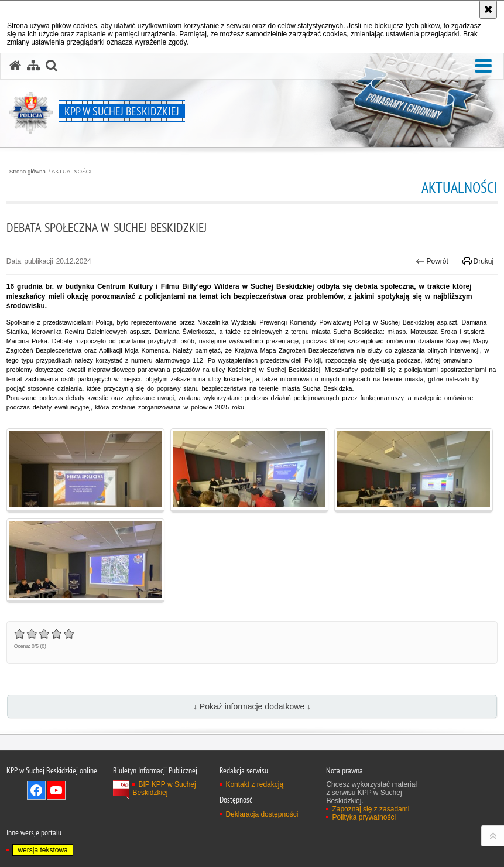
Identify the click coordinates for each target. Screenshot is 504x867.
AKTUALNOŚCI (72, 172)
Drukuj (478, 261)
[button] (484, 66)
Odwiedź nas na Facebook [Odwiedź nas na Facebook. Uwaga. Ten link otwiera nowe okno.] (36, 790)
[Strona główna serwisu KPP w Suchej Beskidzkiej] (15, 66)
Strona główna (28, 172)
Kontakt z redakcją (254, 784)
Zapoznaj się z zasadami (371, 809)
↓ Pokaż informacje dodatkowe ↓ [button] (252, 706)
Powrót (432, 261)
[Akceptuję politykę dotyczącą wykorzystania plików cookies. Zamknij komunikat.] (488, 9)
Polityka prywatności (364, 817)
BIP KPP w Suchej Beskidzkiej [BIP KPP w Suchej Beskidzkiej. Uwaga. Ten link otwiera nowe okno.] (164, 789)
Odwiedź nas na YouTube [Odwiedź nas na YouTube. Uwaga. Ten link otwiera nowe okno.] (56, 790)
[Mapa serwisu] (33, 66)
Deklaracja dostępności (262, 814)
